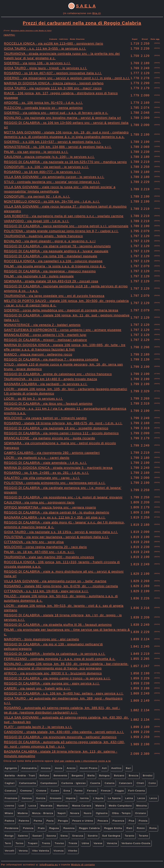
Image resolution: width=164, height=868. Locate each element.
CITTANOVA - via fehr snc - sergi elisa (34, 542)
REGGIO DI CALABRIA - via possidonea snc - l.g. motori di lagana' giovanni (63, 497)
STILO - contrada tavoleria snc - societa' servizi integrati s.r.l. (52, 182)
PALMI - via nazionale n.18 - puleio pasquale (39, 276)
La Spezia (114, 798)
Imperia (71, 798)
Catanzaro (126, 783)
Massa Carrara (82, 806)
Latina (129, 798)
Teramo (143, 836)
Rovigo (9, 836)
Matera (100, 806)
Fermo (79, 791)
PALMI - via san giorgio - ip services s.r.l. (36, 152)
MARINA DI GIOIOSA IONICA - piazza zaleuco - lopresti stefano (54, 83)
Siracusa (78, 836)
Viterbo (73, 851)
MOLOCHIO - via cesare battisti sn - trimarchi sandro (45, 418)
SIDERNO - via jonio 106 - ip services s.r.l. (37, 63)
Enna (67, 791)
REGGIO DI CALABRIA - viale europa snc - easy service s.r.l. (52, 683)
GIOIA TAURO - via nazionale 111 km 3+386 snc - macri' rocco (53, 88)
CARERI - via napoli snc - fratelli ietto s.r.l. (37, 688)
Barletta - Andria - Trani (20, 776)
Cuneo (55, 791)
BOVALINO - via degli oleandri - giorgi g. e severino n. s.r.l (50, 241)
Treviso (59, 843)
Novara (75, 813)
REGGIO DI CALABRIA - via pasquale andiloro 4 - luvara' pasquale (56, 251)
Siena (64, 836)
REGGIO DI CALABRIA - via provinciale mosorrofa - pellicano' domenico (60, 737)
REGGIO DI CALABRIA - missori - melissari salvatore (45, 340)
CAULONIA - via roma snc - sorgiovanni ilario (39, 502)
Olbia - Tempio (121, 813)
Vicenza (59, 851)
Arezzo (71, 768)
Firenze (106, 791)
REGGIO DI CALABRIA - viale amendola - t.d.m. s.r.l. (45, 463)
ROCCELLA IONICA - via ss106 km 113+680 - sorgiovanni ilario (54, 43)
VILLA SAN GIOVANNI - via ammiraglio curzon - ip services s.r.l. (54, 177)
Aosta (59, 768)
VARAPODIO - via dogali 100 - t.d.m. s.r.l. (37, 221)
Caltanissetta (28, 783)
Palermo (24, 821)
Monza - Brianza (43, 813)
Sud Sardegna (111, 836)
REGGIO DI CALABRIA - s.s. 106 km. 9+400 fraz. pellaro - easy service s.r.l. (64, 693)
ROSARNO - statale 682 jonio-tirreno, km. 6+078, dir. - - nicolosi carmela (61, 586)
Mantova (62, 806)
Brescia (134, 776)
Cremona (26, 791)
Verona (23, 851)
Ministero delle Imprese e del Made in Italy (31, 31)
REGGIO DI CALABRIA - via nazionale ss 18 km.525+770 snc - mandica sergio (65, 162)
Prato (41, 828)
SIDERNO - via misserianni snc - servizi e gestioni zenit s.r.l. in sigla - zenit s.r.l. (67, 78)
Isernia (84, 798)
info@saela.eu (49, 865)
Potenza (28, 828)
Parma (38, 821)
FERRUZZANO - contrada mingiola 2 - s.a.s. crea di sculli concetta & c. (60, 659)
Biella (91, 776)
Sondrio (93, 836)
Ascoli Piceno (89, 768)
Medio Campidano (120, 806)
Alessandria (29, 768)
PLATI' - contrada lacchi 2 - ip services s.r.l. (38, 727)
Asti (104, 768)
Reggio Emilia (113, 828)
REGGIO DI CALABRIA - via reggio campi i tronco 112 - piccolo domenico (61, 433)
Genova (27, 798)
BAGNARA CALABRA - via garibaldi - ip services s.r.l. (46, 384)
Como (152, 783)
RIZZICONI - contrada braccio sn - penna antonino (43, 108)
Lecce (141, 798)
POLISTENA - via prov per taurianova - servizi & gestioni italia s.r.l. (56, 537)
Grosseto (56, 798)
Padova (10, 821)
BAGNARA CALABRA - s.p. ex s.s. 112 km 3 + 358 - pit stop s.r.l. (55, 517)
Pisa (131, 821)
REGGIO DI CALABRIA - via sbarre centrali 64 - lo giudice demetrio (57, 512)
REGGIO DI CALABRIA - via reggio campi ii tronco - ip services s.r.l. (57, 678)
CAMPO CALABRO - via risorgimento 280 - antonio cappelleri (52, 453)
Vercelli (10, 851)
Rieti (129, 828)
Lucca (32, 806)
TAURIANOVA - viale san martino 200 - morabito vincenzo (49, 557)
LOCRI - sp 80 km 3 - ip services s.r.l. (33, 399)
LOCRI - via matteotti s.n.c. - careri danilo (37, 458)
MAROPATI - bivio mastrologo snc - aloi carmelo (42, 639)
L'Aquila (98, 798)
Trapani (33, 843)
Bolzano (119, 776)
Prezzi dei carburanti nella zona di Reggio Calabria (82, 23)
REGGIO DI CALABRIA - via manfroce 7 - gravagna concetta (51, 359)
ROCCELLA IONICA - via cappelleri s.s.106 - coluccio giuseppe (53, 261)
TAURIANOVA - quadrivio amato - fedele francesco (43, 236)
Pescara (103, 821)
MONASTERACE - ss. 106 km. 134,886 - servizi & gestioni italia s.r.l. (58, 147)
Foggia (119, 791)
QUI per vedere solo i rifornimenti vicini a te (83, 761)
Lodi (21, 806)
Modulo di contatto (83, 865)
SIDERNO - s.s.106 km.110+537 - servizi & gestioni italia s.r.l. (52, 142)
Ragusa (54, 828)
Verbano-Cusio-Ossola (136, 843)
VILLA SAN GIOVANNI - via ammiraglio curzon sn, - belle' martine (55, 581)
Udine (85, 843)
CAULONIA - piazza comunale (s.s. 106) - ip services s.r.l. (49, 157)
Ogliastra (102, 813)
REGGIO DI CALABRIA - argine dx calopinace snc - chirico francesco (58, 374)
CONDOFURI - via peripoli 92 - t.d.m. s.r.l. (37, 196)
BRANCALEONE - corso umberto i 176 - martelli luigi (45, 335)
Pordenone (12, 828)
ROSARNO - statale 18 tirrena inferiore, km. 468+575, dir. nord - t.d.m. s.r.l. (63, 423)
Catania (110, 783)
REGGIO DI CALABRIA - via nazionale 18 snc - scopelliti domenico (56, 428)
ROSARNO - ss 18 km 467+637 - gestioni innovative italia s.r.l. (53, 73)
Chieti (140, 783)
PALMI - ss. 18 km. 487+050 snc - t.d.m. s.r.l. (39, 552)
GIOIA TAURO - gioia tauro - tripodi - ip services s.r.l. (46, 68)
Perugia (63, 821)
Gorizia (41, 798)
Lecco (153, 798)
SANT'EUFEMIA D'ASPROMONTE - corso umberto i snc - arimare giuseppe (63, 330)
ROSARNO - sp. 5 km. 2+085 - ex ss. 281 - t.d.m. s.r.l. (46, 473)
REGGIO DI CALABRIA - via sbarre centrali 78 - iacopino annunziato (57, 246)
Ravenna (69, 828)
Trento (46, 843)
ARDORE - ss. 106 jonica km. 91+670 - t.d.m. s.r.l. (43, 103)
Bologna (104, 776)
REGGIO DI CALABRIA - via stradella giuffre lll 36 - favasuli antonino (58, 625)
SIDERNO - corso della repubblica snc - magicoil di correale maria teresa (61, 310)
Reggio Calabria (89, 828)
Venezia (112, 843)
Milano (9, 813)
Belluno (44, 776)
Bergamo (77, 776)
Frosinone (11, 798)
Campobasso (49, 783)
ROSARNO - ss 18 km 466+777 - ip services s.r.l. (42, 172)
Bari (129, 768)
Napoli (62, 813)
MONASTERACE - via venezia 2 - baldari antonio (42, 325)
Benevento (60, 776)
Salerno (23, 836)
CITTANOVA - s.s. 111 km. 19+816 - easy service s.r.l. (46, 591)
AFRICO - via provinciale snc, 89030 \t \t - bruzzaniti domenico (53, 673)
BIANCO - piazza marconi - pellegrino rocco (38, 354)
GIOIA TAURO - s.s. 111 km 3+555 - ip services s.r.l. (45, 48)
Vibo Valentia (41, 851)
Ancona (46, 768)
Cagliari (10, 783)
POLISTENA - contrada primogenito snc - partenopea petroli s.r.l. (55, 483)
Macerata (47, 806)
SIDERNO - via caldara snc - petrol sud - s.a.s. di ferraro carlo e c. (56, 113)
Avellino (116, 768)
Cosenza (10, 791)
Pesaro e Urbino (83, 821)
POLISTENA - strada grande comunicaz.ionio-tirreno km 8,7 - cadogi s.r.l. (61, 231)
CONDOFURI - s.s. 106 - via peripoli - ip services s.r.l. (46, 167)
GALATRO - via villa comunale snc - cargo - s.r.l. (42, 478)
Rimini (141, 828)
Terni (8, 843)
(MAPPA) (9, 35)
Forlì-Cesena (137, 791)
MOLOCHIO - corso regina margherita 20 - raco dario (45, 547)
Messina (142, 806)
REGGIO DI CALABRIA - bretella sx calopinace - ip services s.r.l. (55, 654)
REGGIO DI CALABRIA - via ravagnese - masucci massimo (50, 271)
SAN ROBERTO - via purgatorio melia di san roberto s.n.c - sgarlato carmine (64, 216)
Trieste (73, 843)
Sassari (37, 836)
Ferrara (92, 791)
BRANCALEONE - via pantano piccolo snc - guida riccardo (50, 438)
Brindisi (148, 776)
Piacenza (118, 821)
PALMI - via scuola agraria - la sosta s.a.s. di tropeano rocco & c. (55, 266)
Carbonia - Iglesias (74, 783)
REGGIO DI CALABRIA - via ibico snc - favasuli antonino (48, 404)
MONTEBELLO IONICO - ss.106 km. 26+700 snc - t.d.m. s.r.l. (52, 201)
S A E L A (86, 6)
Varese (98, 843)
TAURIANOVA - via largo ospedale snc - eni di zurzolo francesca (54, 296)
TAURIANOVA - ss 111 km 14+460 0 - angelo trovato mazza (50, 379)
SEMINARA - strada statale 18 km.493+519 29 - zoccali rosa (51, 281)
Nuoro (88, 813)
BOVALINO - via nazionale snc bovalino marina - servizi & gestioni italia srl (62, 118)
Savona (51, 836)
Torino (19, 843)
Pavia (50, 821)
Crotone (41, 791)
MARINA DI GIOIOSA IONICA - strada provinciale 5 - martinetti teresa (58, 468)
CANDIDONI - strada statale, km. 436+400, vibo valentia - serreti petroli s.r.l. (64, 732)
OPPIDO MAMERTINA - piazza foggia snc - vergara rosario (50, 507)
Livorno (9, 806)
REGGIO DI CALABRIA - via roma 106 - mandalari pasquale (51, 256)
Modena (23, 813)
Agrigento (11, 768)
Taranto (130, 836)
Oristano (141, 813)
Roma (153, 828)
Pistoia (143, 821)
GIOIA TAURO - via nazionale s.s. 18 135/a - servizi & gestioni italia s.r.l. (61, 532)
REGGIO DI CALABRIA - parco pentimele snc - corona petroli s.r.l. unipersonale (66, 226)
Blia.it (96, 13)
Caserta (95, 783)
